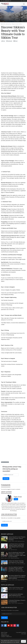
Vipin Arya (18, 497)
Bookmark (9, 41)
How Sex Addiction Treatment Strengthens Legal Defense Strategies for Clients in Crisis (16, 569)
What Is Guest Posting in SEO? (16, 588)
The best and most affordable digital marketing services (16, 595)
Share (15, 41)
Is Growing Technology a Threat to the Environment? (17, 601)
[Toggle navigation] (24, 4)
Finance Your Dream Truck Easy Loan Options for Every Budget (16, 562)
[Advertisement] (14, 56)
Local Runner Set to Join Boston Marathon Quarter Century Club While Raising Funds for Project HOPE (16, 546)
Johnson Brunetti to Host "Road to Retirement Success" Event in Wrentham (17, 538)
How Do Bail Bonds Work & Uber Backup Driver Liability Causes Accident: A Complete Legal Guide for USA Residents (17, 555)
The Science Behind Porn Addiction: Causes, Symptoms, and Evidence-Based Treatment (17, 577)
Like (3, 41)
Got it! (23, 641)
